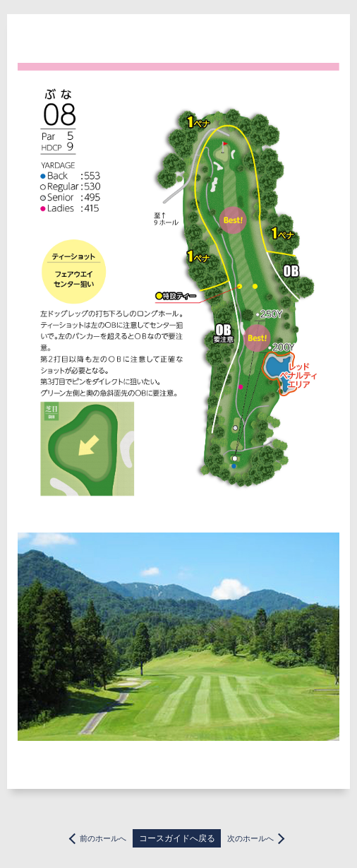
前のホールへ (103, 838)
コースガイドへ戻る (177, 838)
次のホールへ (250, 838)
